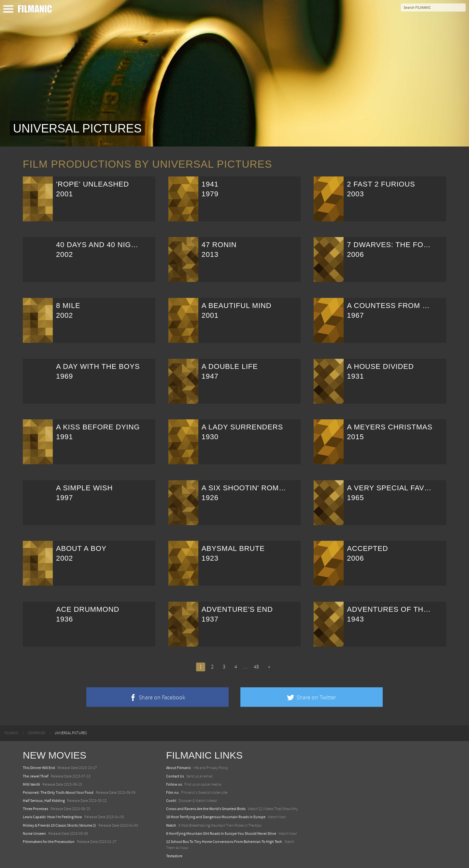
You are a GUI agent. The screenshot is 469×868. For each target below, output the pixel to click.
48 (256, 667)
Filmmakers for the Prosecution (49, 842)
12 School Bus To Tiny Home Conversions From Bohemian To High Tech (224, 842)
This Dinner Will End (39, 768)
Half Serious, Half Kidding (44, 801)
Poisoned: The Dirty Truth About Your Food (58, 792)
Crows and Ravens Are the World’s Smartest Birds (206, 809)
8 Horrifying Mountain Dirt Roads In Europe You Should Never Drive (221, 833)
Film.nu (172, 792)
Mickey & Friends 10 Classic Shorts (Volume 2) (59, 825)
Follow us (174, 784)
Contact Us (175, 776)
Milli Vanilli (31, 784)
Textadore (174, 856)
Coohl (171, 801)
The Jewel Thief (36, 776)
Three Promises (36, 809)
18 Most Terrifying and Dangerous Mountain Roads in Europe (216, 817)
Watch (171, 825)
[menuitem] (12, 733)
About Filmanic (178, 768)
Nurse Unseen (34, 833)
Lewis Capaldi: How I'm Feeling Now (52, 817)
